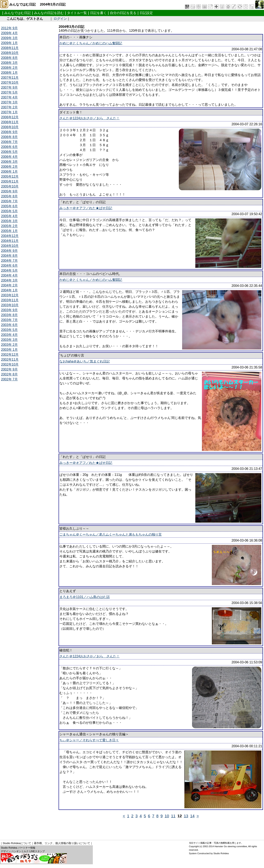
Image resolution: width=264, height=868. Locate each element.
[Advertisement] (76, 828)
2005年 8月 (9, 196)
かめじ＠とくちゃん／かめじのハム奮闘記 (91, 43)
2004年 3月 (9, 280)
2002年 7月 (9, 379)
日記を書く (98, 13)
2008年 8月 (9, 58)
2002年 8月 (9, 374)
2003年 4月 (9, 335)
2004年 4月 (9, 275)
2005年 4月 (9, 216)
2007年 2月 (9, 107)
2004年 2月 (9, 285)
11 (173, 816)
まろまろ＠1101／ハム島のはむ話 (85, 597)
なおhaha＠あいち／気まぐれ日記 (85, 361)
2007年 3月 (9, 102)
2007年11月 (10, 78)
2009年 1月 (9, 43)
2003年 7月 (9, 320)
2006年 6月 (9, 147)
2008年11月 (10, 48)
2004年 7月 (9, 261)
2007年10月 (10, 83)
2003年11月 (10, 300)
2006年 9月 (9, 132)
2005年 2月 (9, 226)
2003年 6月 (9, 325)
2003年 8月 (9, 315)
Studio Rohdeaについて (17, 843)
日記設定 (146, 13)
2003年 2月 (9, 345)
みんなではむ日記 (18, 13)
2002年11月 (10, 360)
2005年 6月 (9, 206)
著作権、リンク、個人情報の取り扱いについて (62, 843)
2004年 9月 (9, 251)
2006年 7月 (9, 142)
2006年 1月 (9, 172)
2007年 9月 (9, 87)
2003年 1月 (9, 350)
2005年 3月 (9, 221)
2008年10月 (10, 53)
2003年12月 (10, 295)
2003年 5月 (9, 330)
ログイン (60, 19)
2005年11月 (10, 181)
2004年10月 (10, 246)
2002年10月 (10, 364)
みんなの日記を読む (49, 13)
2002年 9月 (9, 369)
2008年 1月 (9, 73)
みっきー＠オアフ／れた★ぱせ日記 (86, 208)
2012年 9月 (9, 28)
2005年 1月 (9, 231)
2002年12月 (10, 355)
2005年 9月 (9, 191)
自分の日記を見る (123, 13)
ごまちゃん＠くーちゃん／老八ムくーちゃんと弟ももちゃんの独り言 (111, 534)
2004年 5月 (9, 270)
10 (167, 816)
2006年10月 (10, 127)
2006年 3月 (9, 162)
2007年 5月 (9, 92)
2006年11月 (10, 122)
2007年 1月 (9, 112)
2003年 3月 (9, 340)
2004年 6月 (9, 266)
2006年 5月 (9, 152)
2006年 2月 (9, 167)
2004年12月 (10, 236)
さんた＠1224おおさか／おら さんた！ (90, 118)
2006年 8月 (9, 137)
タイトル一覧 (77, 13)
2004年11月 (10, 241)
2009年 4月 (9, 33)
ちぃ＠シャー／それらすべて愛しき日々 (89, 740)
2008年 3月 (9, 63)
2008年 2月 (9, 68)
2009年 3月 (9, 38)
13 (186, 816)
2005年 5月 (9, 211)
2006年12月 (10, 117)
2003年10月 (10, 305)
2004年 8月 (9, 256)
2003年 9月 (9, 310)
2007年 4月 (9, 97)
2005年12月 (10, 177)
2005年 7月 (9, 201)
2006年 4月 (9, 157)
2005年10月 (10, 186)
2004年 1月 (9, 290)
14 (192, 816)
